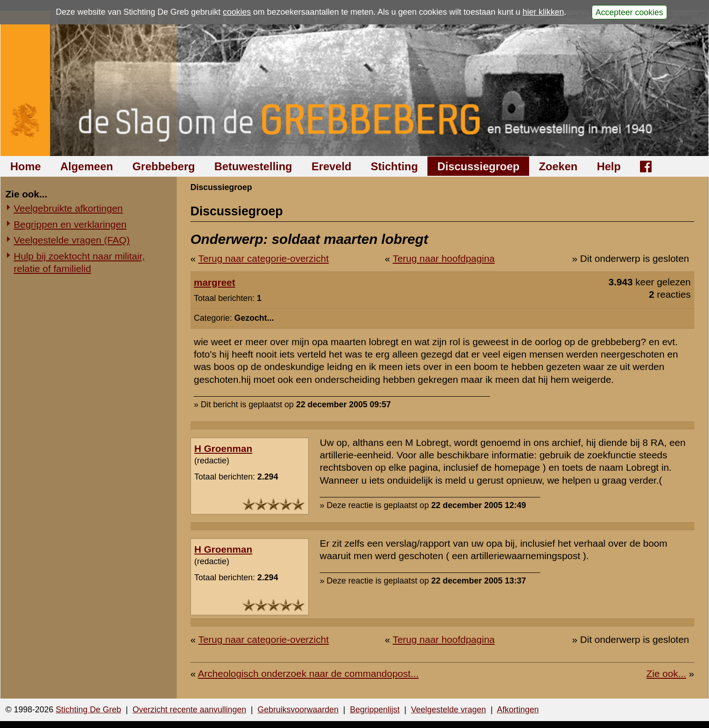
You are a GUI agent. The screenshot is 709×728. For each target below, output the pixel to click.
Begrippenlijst (375, 710)
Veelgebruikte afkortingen (68, 208)
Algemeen (87, 166)
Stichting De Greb (88, 710)
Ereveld (331, 166)
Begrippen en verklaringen (70, 224)
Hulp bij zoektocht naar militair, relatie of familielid (79, 262)
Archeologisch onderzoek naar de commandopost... (308, 673)
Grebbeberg (164, 166)
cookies (237, 12)
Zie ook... (666, 673)
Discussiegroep (478, 166)
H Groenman (223, 448)
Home (26, 166)
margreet (214, 282)
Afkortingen (518, 710)
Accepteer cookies (629, 12)
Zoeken (558, 166)
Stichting (395, 166)
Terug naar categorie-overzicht (264, 258)
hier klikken (543, 12)
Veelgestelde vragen (448, 710)
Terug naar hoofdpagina (444, 258)
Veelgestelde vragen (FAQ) (72, 240)
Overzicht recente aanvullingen (189, 710)
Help (609, 166)
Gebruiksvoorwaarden (298, 710)
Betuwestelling (253, 166)
